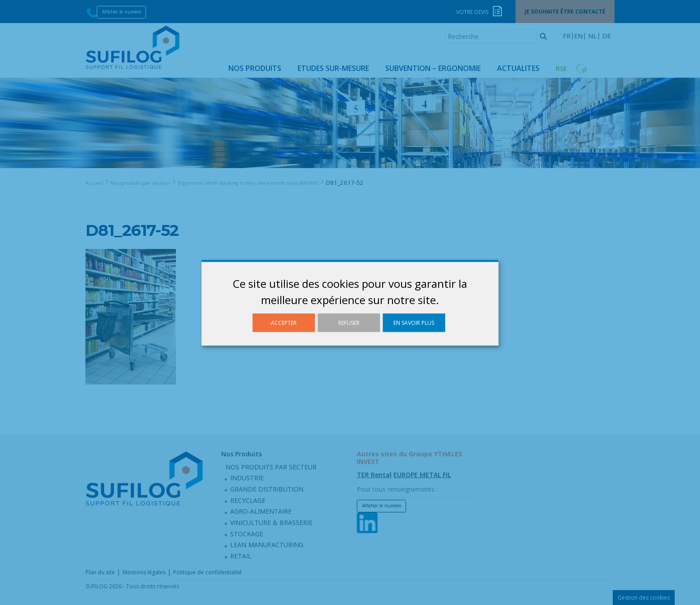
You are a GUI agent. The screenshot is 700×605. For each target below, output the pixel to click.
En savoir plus (414, 322)
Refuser (349, 322)
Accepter (284, 322)
